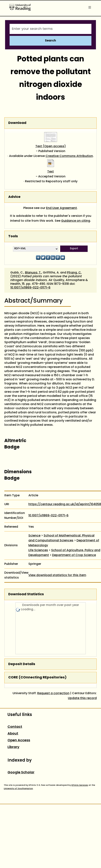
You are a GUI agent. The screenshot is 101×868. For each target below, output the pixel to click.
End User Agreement (62, 208)
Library (13, 747)
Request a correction (53, 693)
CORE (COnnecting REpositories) (37, 678)
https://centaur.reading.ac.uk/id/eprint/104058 (65, 504)
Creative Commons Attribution (69, 156)
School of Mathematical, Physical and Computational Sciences (61, 538)
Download (17, 123)
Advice (14, 197)
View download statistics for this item (57, 575)
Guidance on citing (76, 221)
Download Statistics (26, 594)
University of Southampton (18, 789)
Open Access (19, 740)
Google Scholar (21, 773)
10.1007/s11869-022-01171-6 (30, 288)
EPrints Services (80, 785)
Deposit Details (22, 664)
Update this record (82, 698)
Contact (15, 727)
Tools (13, 236)
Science (34, 536)
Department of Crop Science (74, 555)
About (13, 734)
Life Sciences (38, 550)
